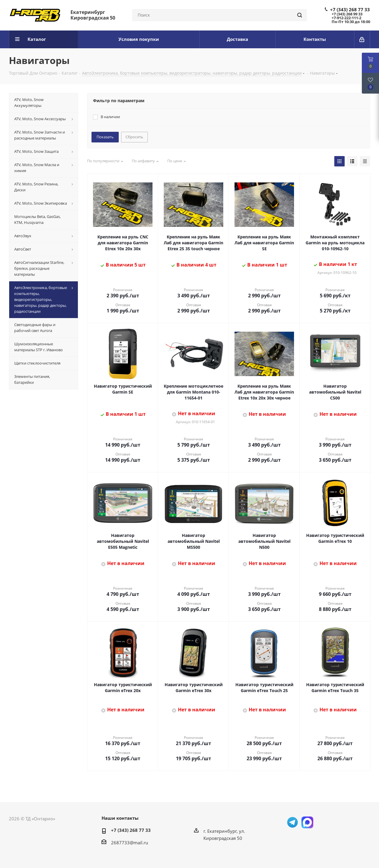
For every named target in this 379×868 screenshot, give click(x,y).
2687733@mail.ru (130, 843)
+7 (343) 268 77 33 (350, 9)
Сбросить (134, 137)
